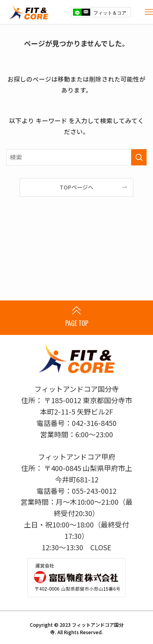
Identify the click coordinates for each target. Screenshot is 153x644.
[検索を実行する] (139, 157)
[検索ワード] (77, 157)
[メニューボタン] (149, 12)
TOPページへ (76, 187)
